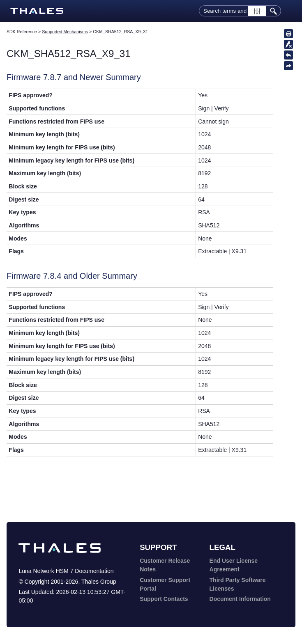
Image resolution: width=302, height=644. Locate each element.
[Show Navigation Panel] (291, 11)
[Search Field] (240, 11)
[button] (257, 11)
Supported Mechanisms (65, 32)
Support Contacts (164, 599)
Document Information (240, 599)
